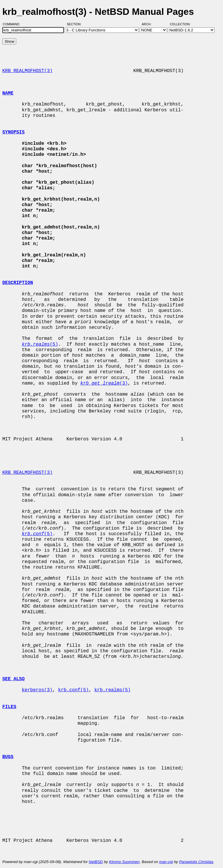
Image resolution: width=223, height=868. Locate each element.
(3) (104, 383)
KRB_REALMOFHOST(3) (27, 71)
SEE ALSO (14, 679)
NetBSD (96, 862)
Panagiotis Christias (196, 862)
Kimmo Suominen (124, 862)
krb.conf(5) (73, 690)
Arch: (149, 24)
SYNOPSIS (14, 132)
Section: (75, 24)
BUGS (8, 757)
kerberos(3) (37, 690)
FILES (9, 707)
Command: (13, 24)
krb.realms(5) (113, 690)
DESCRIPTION (18, 283)
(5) (40, 344)
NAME (8, 93)
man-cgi (166, 862)
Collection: (180, 24)
